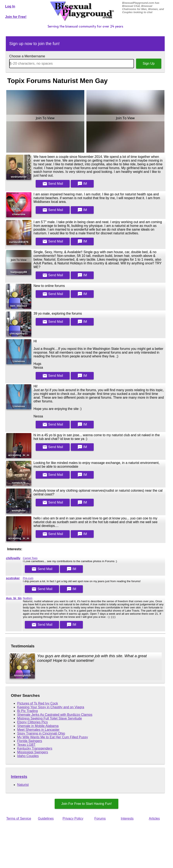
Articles (154, 818)
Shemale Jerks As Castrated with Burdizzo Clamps (55, 715)
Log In (10, 6)
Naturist (23, 785)
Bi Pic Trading (27, 711)
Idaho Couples (28, 756)
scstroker (13, 578)
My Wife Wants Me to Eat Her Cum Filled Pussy (52, 737)
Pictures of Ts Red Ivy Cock (37, 703)
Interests (19, 777)
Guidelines (46, 818)
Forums (100, 818)
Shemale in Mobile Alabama (38, 726)
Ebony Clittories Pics (32, 722)
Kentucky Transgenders (35, 748)
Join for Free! (16, 17)
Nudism (27, 598)
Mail (53, 184)
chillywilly (13, 558)
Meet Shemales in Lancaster (38, 730)
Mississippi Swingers (33, 752)
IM (82, 184)
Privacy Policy (73, 818)
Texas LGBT (26, 745)
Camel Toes (30, 558)
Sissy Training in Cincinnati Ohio (41, 733)
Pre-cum (28, 578)
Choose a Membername (27, 56)
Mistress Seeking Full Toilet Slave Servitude (49, 718)
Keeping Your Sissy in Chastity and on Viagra (51, 707)
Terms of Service (19, 818)
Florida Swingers (30, 741)
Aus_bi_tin (14, 598)
